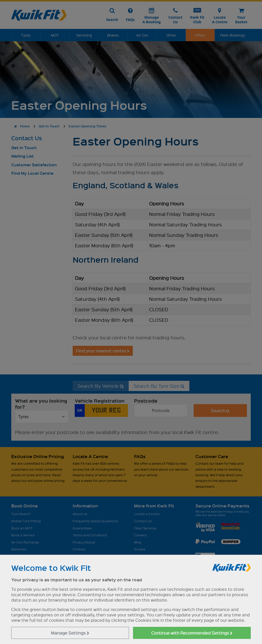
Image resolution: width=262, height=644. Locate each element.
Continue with (192, 633)
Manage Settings (70, 633)
